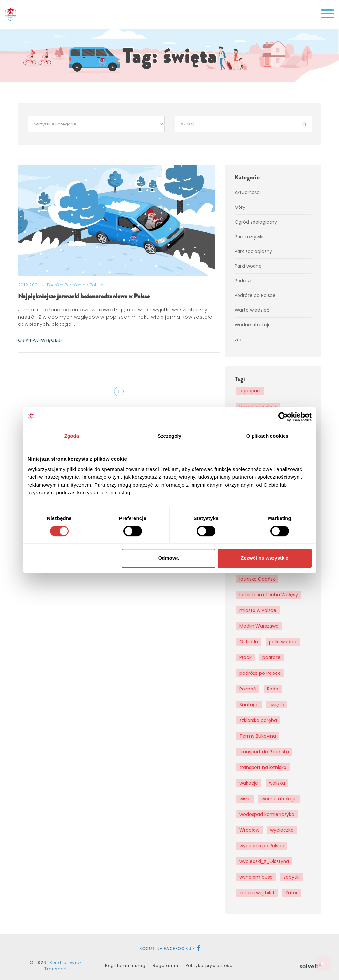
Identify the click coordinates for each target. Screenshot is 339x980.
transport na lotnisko (263, 767)
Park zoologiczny (253, 251)
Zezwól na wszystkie (265, 558)
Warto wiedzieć (252, 310)
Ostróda (249, 642)
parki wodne (283, 642)
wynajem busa (256, 877)
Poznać (248, 689)
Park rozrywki (249, 237)
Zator (292, 893)
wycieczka (282, 830)
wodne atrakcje (279, 799)
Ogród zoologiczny (256, 222)
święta (277, 705)
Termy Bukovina (258, 736)
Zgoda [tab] (72, 436)
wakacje (249, 783)
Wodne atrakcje (253, 325)
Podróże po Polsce (84, 285)
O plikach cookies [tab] (267, 436)
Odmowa (169, 558)
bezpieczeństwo (258, 407)
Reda (273, 689)
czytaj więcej (39, 340)
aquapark (250, 391)
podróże (271, 657)
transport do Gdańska (264, 752)
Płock (246, 657)
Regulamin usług (125, 965)
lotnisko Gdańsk (257, 579)
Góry (240, 207)
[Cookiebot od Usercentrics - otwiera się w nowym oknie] (283, 417)
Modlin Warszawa (259, 626)
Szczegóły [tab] (169, 436)
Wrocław (249, 830)
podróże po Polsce (260, 673)
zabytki (292, 877)
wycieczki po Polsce (262, 846)
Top (323, 964)
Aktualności (248, 192)
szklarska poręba (258, 720)
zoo (239, 340)
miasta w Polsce (258, 610)
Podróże (56, 285)
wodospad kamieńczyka (267, 814)
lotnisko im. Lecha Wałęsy (269, 595)
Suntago (249, 705)
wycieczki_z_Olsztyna (264, 861)
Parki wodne (248, 266)
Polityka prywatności (210, 965)
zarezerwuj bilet (257, 893)
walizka (277, 783)
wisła (245, 799)
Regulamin (166, 965)
